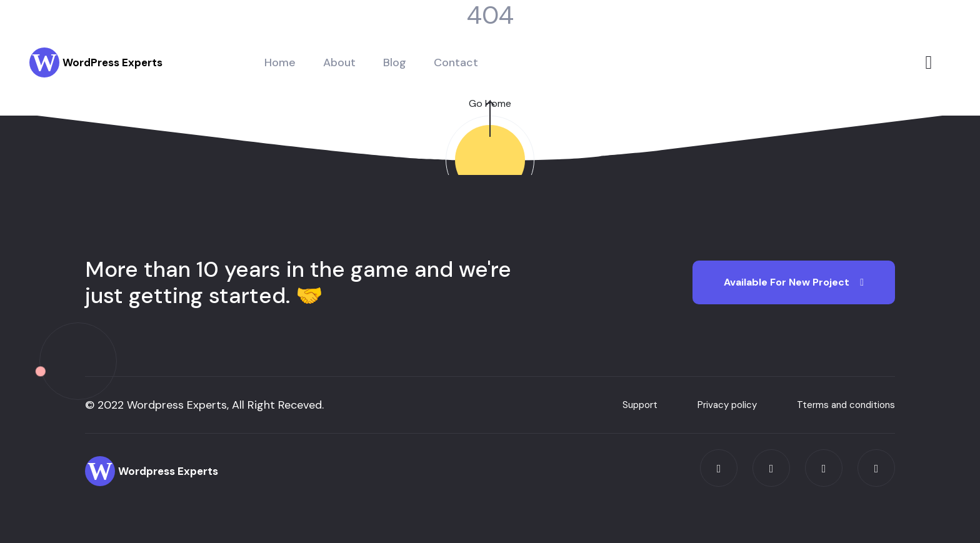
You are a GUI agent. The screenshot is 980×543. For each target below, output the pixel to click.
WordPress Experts (112, 62)
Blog (395, 62)
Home (280, 62)
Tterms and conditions (846, 405)
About (339, 62)
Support (640, 405)
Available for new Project (794, 282)
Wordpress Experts (168, 471)
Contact (456, 62)
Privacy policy (727, 405)
